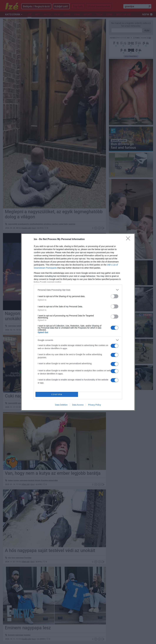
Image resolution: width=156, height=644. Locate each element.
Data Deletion (61, 405)
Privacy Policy (95, 405)
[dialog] (78, 322)
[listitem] (78, 290)
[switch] (114, 296)
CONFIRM (57, 394)
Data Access (78, 405)
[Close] (129, 239)
